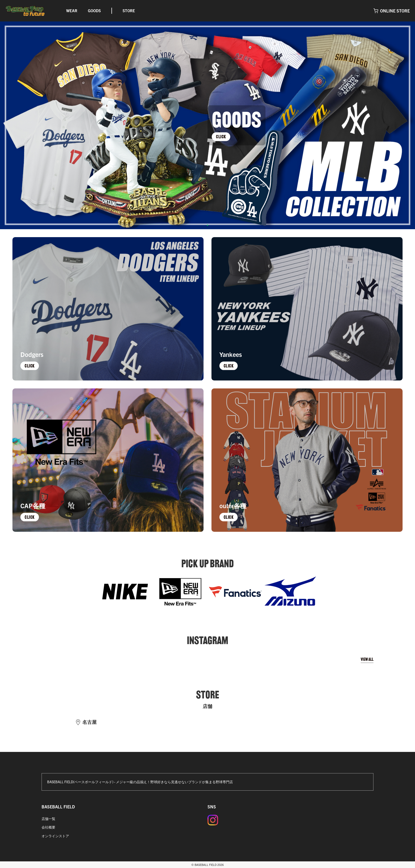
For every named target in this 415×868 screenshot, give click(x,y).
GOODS (94, 10)
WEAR (72, 10)
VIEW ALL (367, 659)
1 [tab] (207, 225)
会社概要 (48, 827)
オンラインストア (55, 836)
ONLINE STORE (395, 11)
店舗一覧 (48, 819)
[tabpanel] (207, 125)
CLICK (221, 136)
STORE (129, 10)
